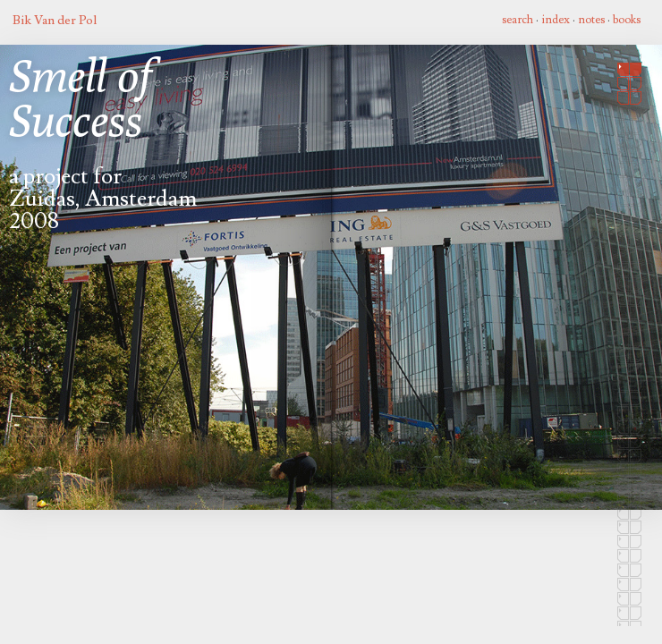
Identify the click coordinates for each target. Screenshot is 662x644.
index (556, 20)
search (518, 20)
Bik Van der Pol (55, 20)
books (627, 20)
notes (591, 20)
